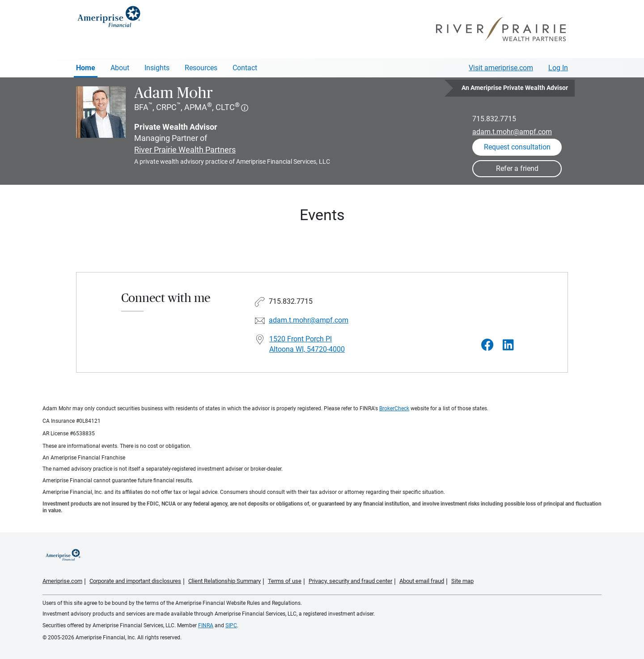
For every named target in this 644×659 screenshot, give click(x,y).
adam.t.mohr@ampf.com (512, 132)
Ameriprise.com (62, 581)
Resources (201, 68)
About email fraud (422, 581)
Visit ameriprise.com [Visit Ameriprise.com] (501, 68)
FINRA (206, 625)
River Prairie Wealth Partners (185, 150)
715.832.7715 (494, 119)
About (120, 68)
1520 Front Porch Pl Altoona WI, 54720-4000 (307, 344)
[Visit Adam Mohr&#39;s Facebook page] (487, 345)
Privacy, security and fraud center (350, 581)
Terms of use (285, 581)
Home (86, 68)
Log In (558, 68)
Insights (157, 68)
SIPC (231, 625)
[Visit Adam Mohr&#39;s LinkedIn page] (508, 345)
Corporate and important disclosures (135, 581)
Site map (462, 581)
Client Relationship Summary (225, 581)
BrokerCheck (394, 408)
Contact (245, 68)
